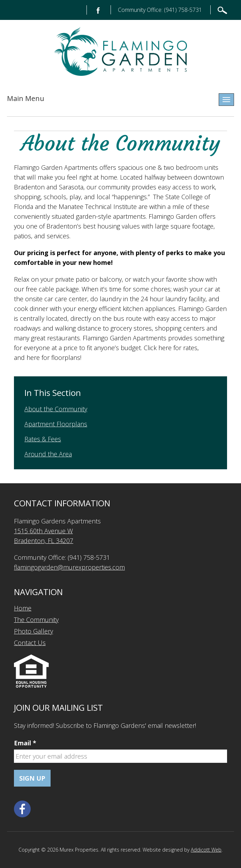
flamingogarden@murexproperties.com (69, 567)
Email (25, 743)
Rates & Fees (43, 439)
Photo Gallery (33, 631)
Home (23, 608)
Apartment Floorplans (56, 424)
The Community (36, 620)
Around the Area (48, 454)
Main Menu (26, 98)
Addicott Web (206, 850)
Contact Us (30, 643)
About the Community (56, 409)
